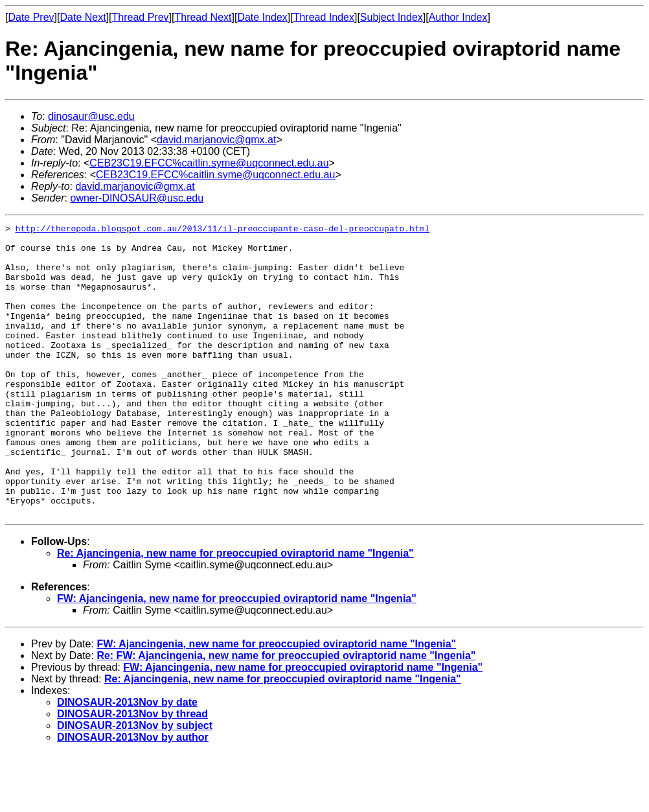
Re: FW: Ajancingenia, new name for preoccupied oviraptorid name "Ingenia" (286, 714)
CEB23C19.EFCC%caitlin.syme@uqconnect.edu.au (209, 163)
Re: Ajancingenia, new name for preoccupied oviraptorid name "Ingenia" (235, 611)
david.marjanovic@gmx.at (216, 140)
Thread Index (324, 17)
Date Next (83, 17)
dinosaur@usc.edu (91, 116)
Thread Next (203, 17)
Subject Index (392, 17)
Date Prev (31, 17)
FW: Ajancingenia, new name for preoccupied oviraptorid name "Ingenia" (237, 657)
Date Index (262, 17)
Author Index (458, 17)
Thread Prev (141, 17)
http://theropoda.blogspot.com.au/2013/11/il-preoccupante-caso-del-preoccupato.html (223, 230)
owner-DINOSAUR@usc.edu (137, 198)
